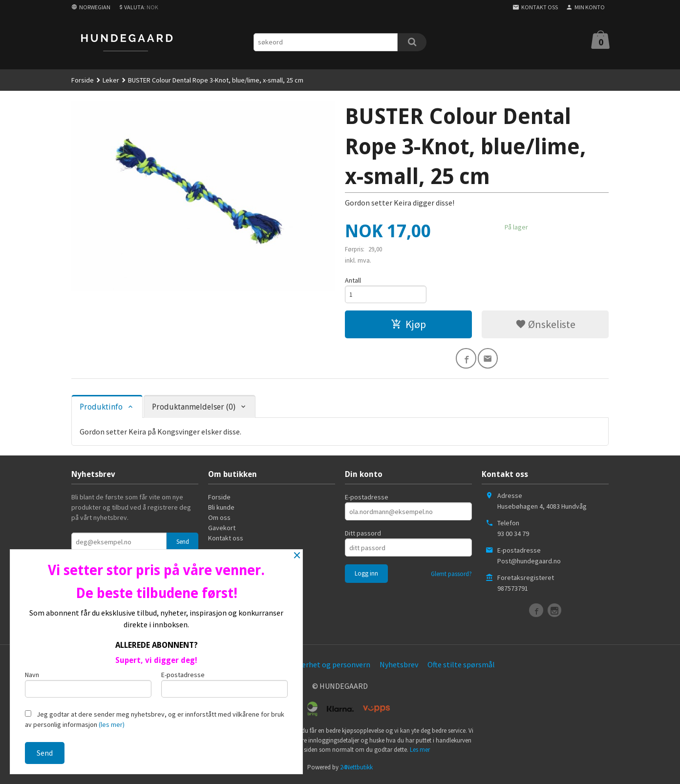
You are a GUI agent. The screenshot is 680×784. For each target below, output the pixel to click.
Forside (83, 80)
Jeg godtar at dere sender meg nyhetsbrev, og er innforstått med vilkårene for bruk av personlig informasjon (155, 719)
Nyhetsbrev (399, 667)
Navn (88, 683)
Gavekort (222, 530)
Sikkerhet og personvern (329, 667)
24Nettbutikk (356, 769)
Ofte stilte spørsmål (461, 667)
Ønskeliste (545, 325)
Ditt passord (363, 536)
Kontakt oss (226, 540)
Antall (353, 280)
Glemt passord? (451, 576)
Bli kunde (221, 510)
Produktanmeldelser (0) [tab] (194, 409)
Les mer (420, 752)
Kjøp (408, 325)
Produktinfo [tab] (101, 409)
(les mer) (112, 724)
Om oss (219, 520)
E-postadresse (367, 499)
